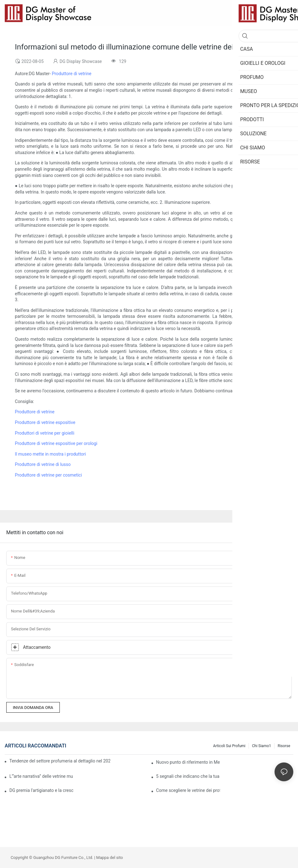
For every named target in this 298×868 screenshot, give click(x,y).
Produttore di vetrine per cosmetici (49, 475)
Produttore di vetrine (72, 74)
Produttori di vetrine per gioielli (45, 433)
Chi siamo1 (262, 746)
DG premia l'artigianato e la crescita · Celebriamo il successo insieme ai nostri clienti (41, 790)
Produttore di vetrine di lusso (43, 464)
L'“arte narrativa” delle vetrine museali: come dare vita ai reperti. (41, 776)
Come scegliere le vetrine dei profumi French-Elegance (188, 790)
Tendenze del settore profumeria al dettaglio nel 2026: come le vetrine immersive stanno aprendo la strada (60, 761)
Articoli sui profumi (229, 746)
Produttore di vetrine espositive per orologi (56, 443)
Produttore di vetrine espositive (45, 422)
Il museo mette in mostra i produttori (51, 454)
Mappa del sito (109, 858)
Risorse (284, 746)
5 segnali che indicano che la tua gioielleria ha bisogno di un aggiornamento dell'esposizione (188, 776)
